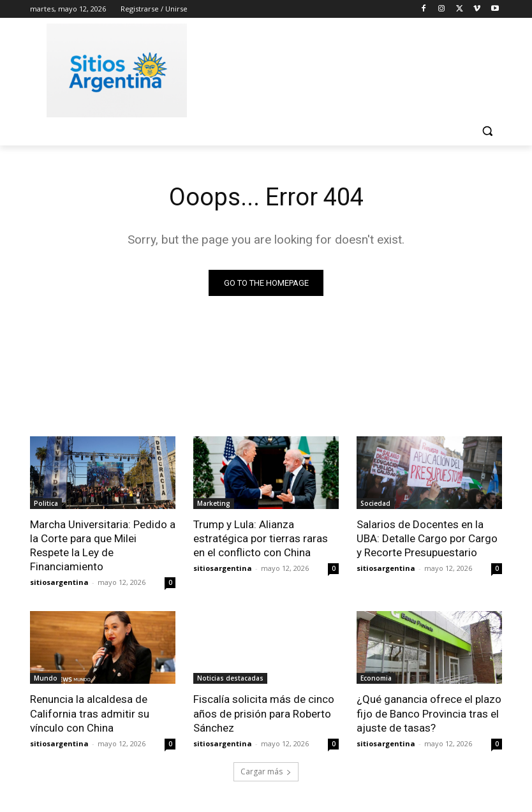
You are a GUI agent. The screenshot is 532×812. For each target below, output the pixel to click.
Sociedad (375, 503)
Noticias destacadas (230, 678)
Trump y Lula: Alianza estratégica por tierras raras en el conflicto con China (261, 538)
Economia (376, 678)
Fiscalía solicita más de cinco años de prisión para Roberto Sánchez (264, 713)
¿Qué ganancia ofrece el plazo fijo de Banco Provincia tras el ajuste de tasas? (429, 713)
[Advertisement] (353, 68)
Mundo (46, 678)
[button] (487, 131)
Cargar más (266, 771)
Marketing (214, 503)
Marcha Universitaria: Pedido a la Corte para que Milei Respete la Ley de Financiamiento (103, 545)
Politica (46, 503)
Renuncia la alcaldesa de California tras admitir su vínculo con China (90, 713)
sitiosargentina (59, 582)
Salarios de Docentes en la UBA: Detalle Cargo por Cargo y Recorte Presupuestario (427, 538)
